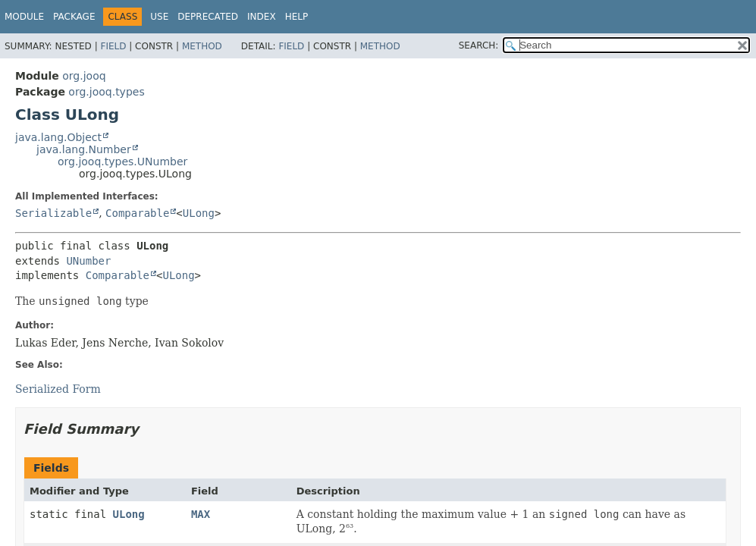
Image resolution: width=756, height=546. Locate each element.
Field (113, 46)
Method (202, 46)
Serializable (53, 213)
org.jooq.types (106, 92)
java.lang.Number (84, 149)
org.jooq (84, 76)
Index (262, 17)
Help (297, 17)
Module (24, 17)
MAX (201, 514)
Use (159, 17)
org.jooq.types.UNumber (122, 162)
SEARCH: (479, 45)
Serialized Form (58, 389)
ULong (199, 213)
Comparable (137, 213)
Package (74, 17)
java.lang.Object (58, 137)
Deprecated (208, 17)
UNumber (88, 261)
